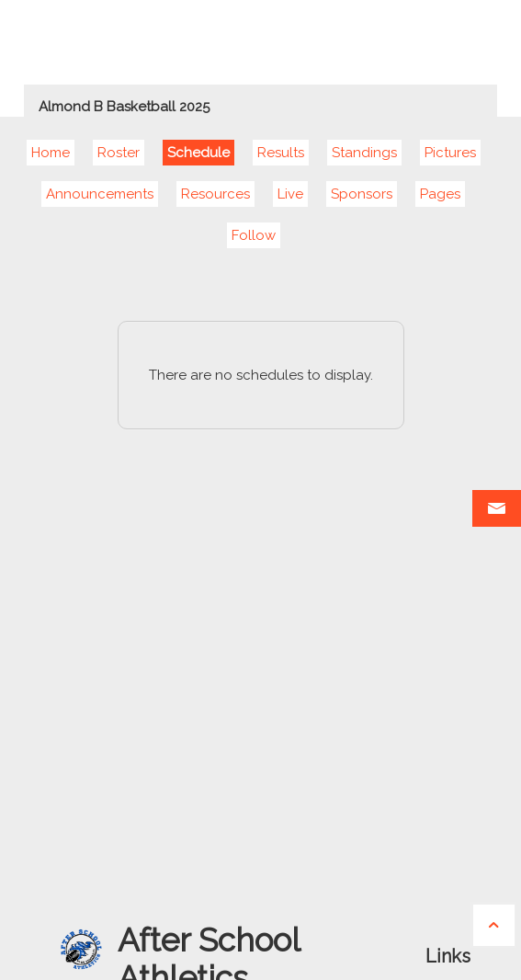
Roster (119, 153)
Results (281, 153)
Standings (364, 153)
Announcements (100, 194)
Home (51, 153)
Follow (254, 235)
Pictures (450, 153)
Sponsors (362, 194)
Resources (215, 194)
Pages (440, 194)
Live (290, 194)
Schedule (198, 153)
